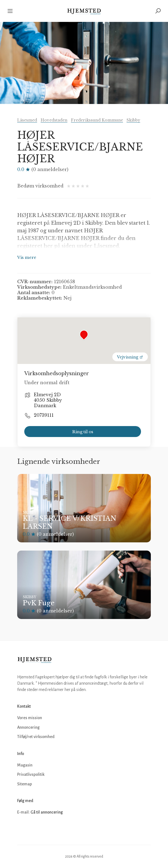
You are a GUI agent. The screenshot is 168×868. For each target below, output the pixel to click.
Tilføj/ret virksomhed (36, 737)
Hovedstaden (54, 120)
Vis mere (27, 257)
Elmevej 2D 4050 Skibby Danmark (48, 400)
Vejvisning (130, 357)
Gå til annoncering (47, 812)
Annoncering (28, 727)
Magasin (25, 765)
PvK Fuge (39, 603)
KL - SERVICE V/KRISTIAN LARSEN (70, 522)
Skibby (133, 120)
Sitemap (25, 784)
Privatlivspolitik (31, 774)
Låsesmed (27, 120)
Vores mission (30, 718)
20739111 (44, 415)
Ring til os (83, 432)
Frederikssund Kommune (97, 120)
